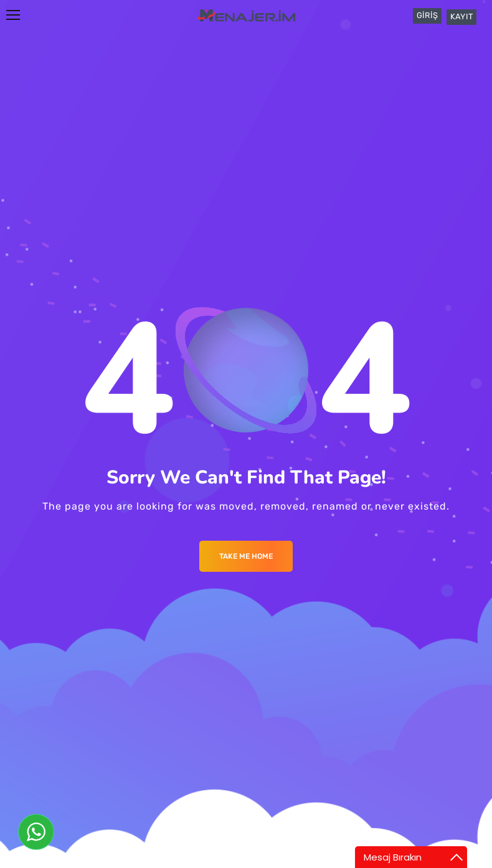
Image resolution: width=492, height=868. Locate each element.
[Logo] (246, 15)
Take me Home (246, 556)
